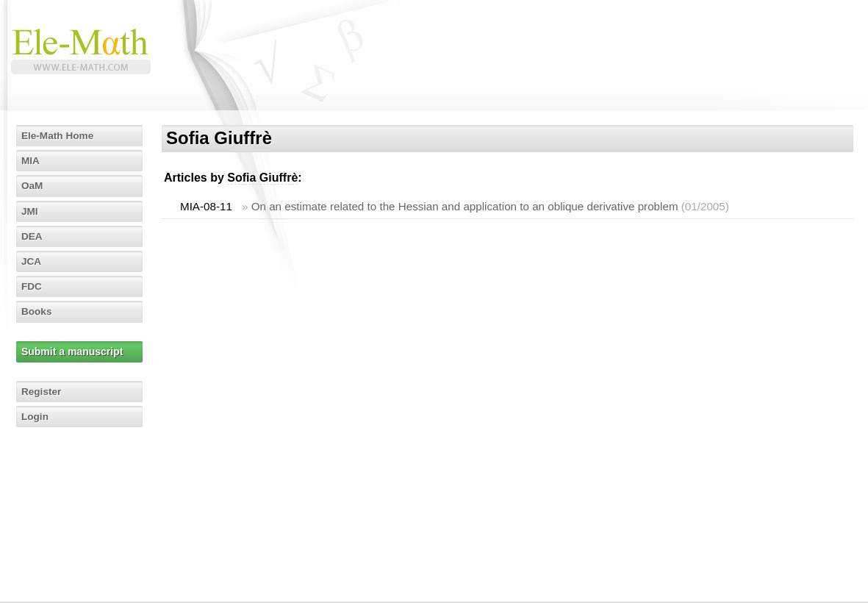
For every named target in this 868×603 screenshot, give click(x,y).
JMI (31, 211)
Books (38, 311)
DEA (33, 236)
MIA (32, 160)
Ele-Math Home (59, 135)
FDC (33, 286)
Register (43, 391)
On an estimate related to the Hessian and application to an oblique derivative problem (465, 206)
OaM (33, 185)
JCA (32, 261)
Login (36, 416)
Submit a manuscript (73, 352)
